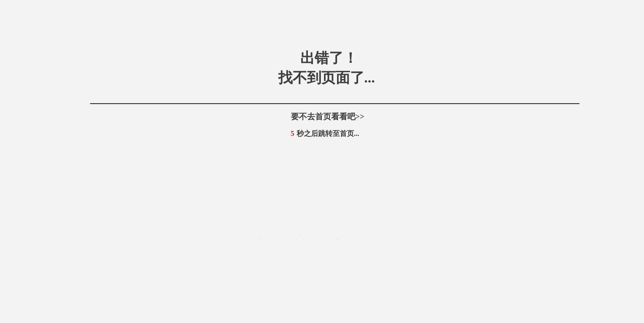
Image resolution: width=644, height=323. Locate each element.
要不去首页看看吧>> (328, 117)
